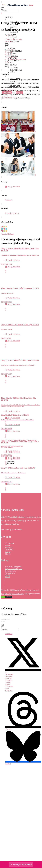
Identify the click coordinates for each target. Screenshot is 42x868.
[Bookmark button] (6, 273)
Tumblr (8, 682)
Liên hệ (8, 554)
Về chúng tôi (10, 543)
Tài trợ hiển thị (10, 573)
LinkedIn (9, 680)
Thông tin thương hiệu (14, 39)
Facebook (9, 634)
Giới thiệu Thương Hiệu (13, 567)
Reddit (8, 684)
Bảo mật (8, 594)
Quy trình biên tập (18, 594)
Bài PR (8, 577)
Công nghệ (14, 32)
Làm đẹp (13, 27)
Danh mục (9, 17)
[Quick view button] (6, 271)
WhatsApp (9, 674)
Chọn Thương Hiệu (29, 590)
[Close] (2, 625)
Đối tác (8, 545)
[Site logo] (18, 7)
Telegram (9, 676)
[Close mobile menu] (1, 13)
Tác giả (8, 552)
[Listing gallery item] (18, 132)
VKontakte (9, 687)
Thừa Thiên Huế (16, 70)
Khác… (13, 72)
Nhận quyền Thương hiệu (14, 569)
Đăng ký (19, 93)
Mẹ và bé (13, 37)
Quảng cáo (9, 548)
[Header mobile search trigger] (1, 99)
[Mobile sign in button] (1, 95)
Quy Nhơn (14, 68)
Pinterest (9, 678)
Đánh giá (9, 41)
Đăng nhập (7, 93)
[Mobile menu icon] (21, 2)
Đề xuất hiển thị (11, 571)
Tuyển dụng (9, 550)
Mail (7, 689)
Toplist (8, 575)
